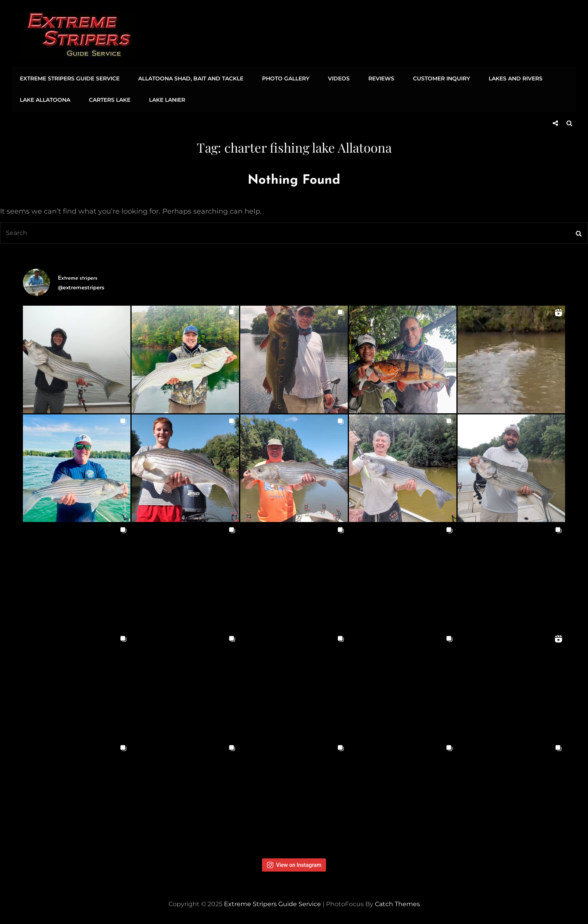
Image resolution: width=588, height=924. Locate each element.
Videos (335, 78)
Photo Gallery (283, 78)
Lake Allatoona (45, 99)
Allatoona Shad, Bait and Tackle (189, 78)
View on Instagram (294, 863)
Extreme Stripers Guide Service (69, 78)
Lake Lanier (164, 99)
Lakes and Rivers (508, 78)
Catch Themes (397, 902)
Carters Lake (108, 99)
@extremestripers (81, 285)
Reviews (376, 78)
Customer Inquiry (435, 78)
